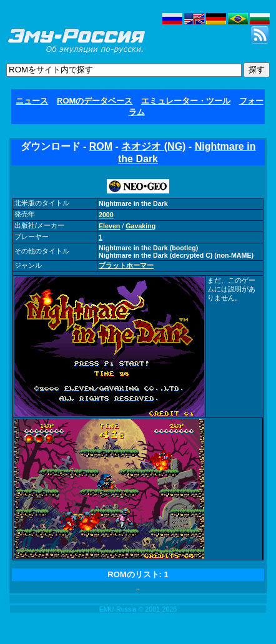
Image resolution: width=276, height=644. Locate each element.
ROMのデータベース (95, 101)
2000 (106, 215)
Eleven (109, 226)
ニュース (32, 101)
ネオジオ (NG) (153, 146)
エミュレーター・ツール (186, 101)
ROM (101, 146)
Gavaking (140, 226)
